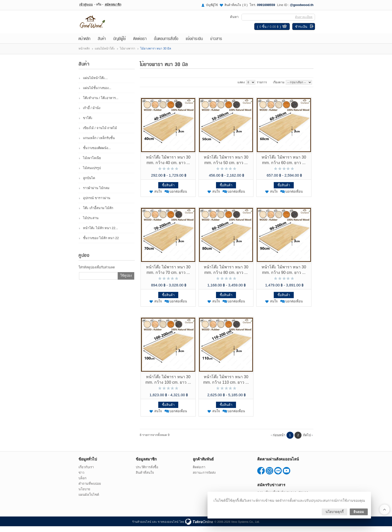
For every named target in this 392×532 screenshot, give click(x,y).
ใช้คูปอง (126, 281)
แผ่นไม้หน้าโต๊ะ (105, 54)
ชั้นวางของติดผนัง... (97, 154)
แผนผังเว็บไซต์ (89, 500)
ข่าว (81, 478)
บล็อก (82, 484)
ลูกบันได (89, 184)
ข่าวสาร (216, 44)
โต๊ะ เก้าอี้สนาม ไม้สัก (98, 214)
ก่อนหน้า (279, 441)
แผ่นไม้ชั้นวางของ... (97, 94)
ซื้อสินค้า (168, 191)
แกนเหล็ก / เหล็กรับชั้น (99, 144)
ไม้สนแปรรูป (92, 174)
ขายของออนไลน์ (168, 527)
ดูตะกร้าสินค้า (283, 30)
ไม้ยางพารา (127, 54)
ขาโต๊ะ (88, 124)
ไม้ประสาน (91, 224)
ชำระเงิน (300, 29)
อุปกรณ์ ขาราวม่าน (97, 204)
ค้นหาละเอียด (302, 20)
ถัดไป (307, 441)
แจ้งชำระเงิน (194, 44)
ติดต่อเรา (140, 44)
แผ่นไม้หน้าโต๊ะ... (95, 84)
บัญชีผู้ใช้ (212, 5)
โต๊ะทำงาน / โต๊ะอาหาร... (101, 104)
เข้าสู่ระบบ (86, 5)
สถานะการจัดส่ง (204, 478)
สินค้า (102, 44)
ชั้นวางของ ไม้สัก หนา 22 (101, 244)
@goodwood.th (302, 5)
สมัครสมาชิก (113, 5)
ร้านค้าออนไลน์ (142, 527)
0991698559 (266, 5)
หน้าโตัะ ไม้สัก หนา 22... (100, 234)
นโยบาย (84, 495)
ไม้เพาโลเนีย (92, 164)
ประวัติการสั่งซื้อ (147, 473)
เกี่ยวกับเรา (86, 473)
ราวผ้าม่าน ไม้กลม (96, 194)
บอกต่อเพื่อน (178, 197)
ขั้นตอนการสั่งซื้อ (166, 44)
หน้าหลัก (84, 44)
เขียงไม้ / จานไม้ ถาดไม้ (100, 134)
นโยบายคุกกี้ (334, 512)
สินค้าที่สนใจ (236, 5)
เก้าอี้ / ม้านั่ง (92, 114)
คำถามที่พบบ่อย (90, 489)
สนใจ (158, 197)
